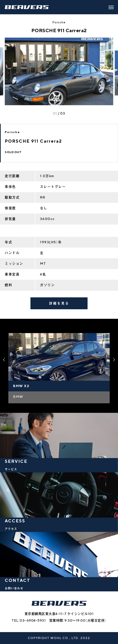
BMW (18, 397)
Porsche (59, 22)
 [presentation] (114, 360)
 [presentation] (4, 360)
